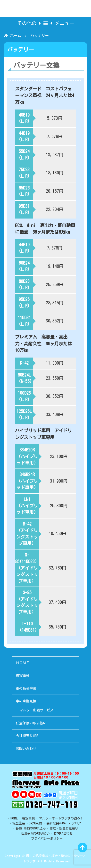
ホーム (16, 35)
